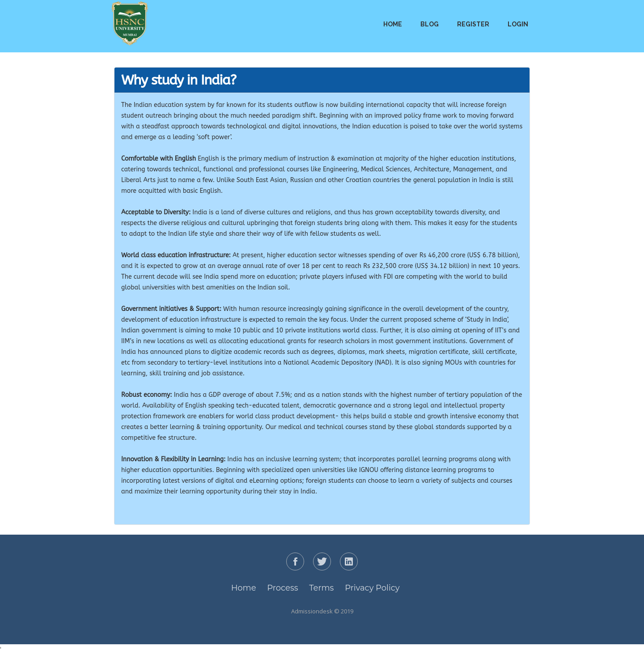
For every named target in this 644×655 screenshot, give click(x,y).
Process (282, 588)
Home (393, 24)
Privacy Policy (372, 588)
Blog (430, 24)
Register (473, 24)
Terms (321, 588)
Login (518, 24)
